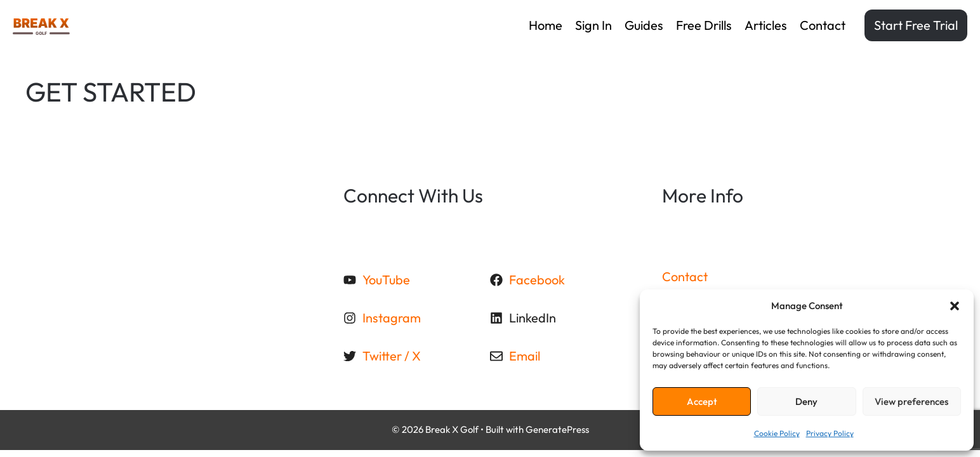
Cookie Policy (777, 433)
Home (546, 25)
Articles (766, 25)
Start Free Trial (916, 25)
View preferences (911, 401)
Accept (702, 401)
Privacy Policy (830, 433)
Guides (644, 25)
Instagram (392, 318)
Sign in (593, 25)
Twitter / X (392, 356)
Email (525, 356)
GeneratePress (557, 429)
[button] (955, 306)
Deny (806, 401)
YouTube (386, 280)
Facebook (537, 280)
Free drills (704, 25)
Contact (823, 25)
